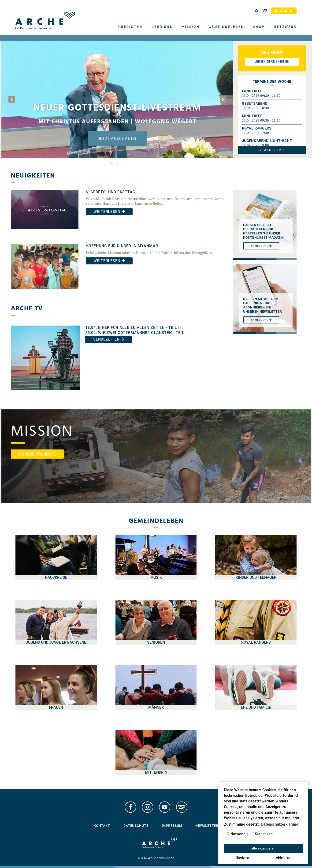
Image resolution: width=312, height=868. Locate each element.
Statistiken (262, 834)
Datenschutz (136, 826)
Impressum (172, 826)
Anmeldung (261, 320)
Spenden (284, 11)
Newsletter (207, 826)
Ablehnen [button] (283, 858)
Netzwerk (285, 27)
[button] (272, 93)
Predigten (130, 27)
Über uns (162, 27)
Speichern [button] (244, 858)
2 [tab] (117, 163)
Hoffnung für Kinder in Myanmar (122, 246)
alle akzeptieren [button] (263, 848)
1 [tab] (111, 163)
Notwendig (238, 834)
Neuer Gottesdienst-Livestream (117, 108)
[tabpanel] (117, 99)
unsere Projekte (37, 454)
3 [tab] (123, 163)
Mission (191, 27)
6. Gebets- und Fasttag (111, 192)
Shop (259, 27)
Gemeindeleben (226, 27)
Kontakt (102, 826)
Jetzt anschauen (117, 139)
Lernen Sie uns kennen (272, 62)
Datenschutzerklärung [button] (280, 824)
